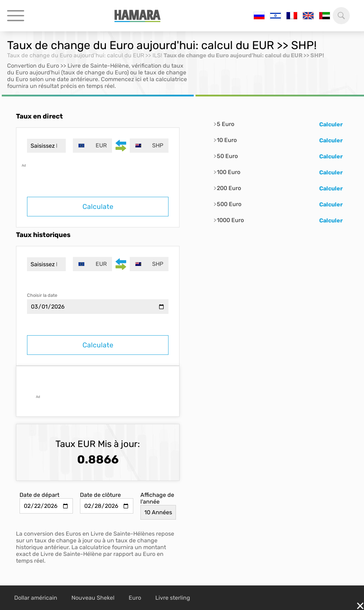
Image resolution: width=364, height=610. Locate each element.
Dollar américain (36, 598)
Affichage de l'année (157, 498)
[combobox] (92, 146)
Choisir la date (42, 295)
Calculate (98, 207)
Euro (135, 598)
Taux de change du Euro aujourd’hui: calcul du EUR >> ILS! (85, 55)
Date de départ (39, 495)
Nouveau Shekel (93, 598)
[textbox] (92, 146)
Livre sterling (173, 598)
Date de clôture (100, 495)
